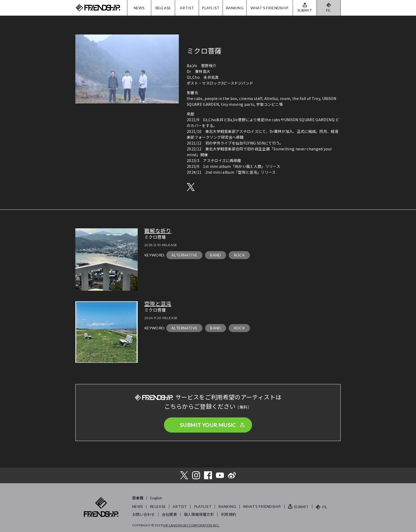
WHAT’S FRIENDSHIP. (262, 506)
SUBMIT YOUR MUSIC (208, 425)
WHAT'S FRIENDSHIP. (270, 8)
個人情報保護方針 (199, 514)
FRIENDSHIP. (98, 8)
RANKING (235, 8)
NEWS (139, 8)
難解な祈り (158, 231)
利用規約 (229, 514)
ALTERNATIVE (185, 255)
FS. (329, 10)
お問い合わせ (144, 514)
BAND (215, 255)
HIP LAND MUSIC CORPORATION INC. (191, 525)
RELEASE (163, 8)
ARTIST (187, 8)
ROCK (239, 255)
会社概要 (169, 514)
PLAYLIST (211, 8)
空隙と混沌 (158, 304)
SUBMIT (301, 507)
